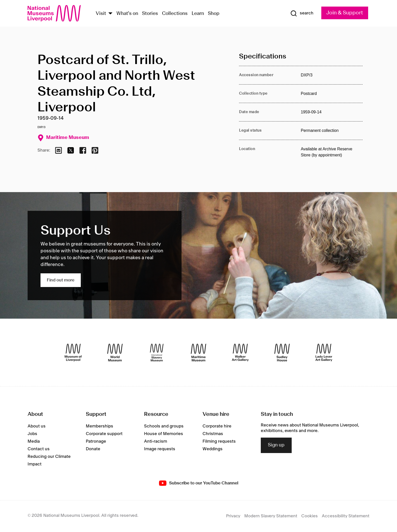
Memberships (100, 426)
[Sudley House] (282, 353)
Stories (150, 14)
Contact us (39, 449)
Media (34, 441)
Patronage (96, 441)
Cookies (310, 516)
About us (37, 426)
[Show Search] (302, 13)
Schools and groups (164, 426)
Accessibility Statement (346, 516)
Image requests (160, 449)
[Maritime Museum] (198, 353)
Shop (214, 14)
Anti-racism (156, 441)
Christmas (213, 434)
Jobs (32, 434)
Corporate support (104, 434)
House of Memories (164, 434)
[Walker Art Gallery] (240, 353)
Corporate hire (217, 426)
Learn (198, 14)
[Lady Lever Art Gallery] (324, 353)
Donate (93, 449)
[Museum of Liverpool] (73, 353)
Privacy (233, 516)
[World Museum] (115, 353)
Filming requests (219, 441)
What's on (127, 14)
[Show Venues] (110, 14)
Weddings (213, 449)
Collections (175, 14)
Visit (101, 14)
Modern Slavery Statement (271, 516)
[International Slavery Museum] (157, 353)
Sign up (276, 445)
